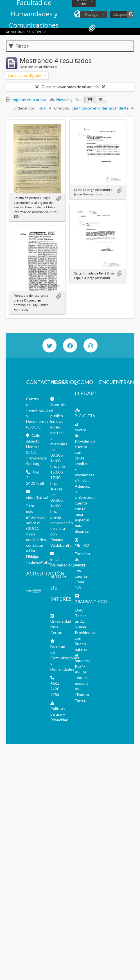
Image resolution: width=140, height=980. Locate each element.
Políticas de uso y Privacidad (59, 714)
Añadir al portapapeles (58, 198)
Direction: (62, 108)
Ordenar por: (24, 108)
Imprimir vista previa (26, 100)
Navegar (92, 14)
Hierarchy (62, 100)
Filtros (19, 46)
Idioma (78, 14)
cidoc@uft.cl (37, 497)
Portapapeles (92, 28)
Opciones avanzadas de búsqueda (70, 87)
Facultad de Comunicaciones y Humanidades (65, 658)
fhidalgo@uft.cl (39, 562)
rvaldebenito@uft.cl (68, 565)
